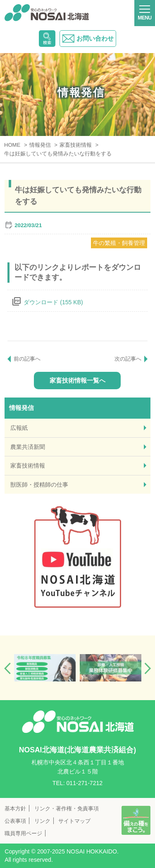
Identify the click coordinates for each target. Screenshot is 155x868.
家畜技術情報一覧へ (77, 380)
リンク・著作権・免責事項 (67, 809)
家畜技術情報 (28, 466)
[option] (45, 668)
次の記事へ (128, 359)
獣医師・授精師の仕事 (39, 485)
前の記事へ (27, 359)
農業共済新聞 (28, 447)
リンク (42, 821)
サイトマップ (74, 821)
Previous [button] (7, 668)
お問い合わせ (88, 39)
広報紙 (19, 428)
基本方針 (15, 809)
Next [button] (148, 668)
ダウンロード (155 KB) (53, 302)
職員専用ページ (23, 833)
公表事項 (15, 821)
